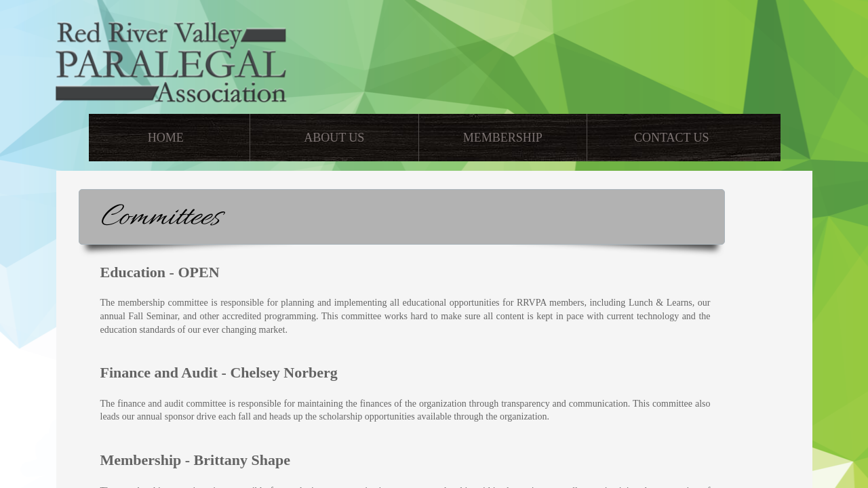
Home (166, 138)
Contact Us (672, 138)
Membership (503, 138)
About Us (334, 138)
